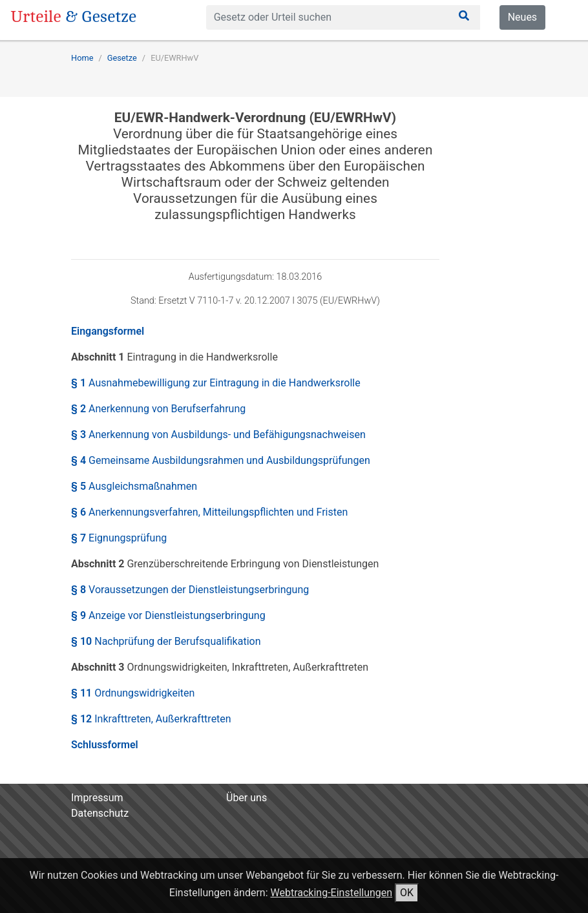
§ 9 (168, 615)
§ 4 (221, 460)
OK (407, 893)
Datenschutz (100, 813)
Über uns (247, 798)
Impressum (97, 798)
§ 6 (209, 512)
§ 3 (218, 435)
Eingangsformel (108, 331)
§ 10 (166, 641)
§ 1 (216, 383)
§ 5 (134, 486)
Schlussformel (105, 745)
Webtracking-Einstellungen (332, 893)
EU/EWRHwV (174, 58)
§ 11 (133, 693)
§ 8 (190, 590)
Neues (522, 17)
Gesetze (122, 58)
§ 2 (158, 409)
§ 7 (119, 538)
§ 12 (151, 719)
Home (82, 58)
